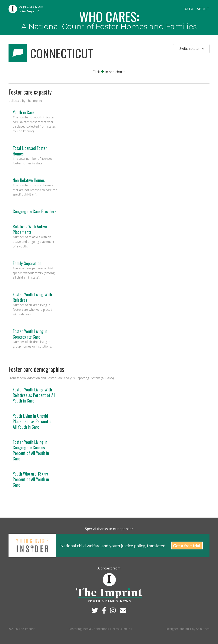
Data (188, 9)
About (203, 9)
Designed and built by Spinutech (188, 629)
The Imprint (27, 629)
